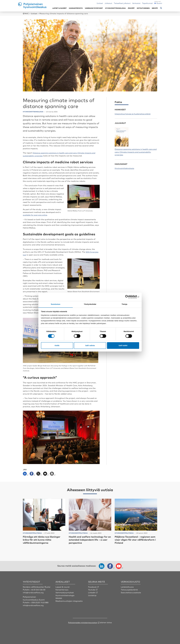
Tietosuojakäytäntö (130, 595)
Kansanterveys (76, 8)
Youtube (92, 595)
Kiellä (57, 346)
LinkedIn (92, 597)
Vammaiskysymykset (94, 8)
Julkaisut (108, 3)
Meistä (155, 8)
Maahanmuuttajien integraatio (69, 606)
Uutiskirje (92, 600)
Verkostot (136, 3)
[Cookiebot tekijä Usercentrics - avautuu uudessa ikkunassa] (129, 297)
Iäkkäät (131, 8)
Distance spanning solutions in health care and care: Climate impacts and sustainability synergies (136, 152)
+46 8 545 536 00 (38, 595)
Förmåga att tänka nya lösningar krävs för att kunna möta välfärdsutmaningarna (43, 545)
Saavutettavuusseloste (131, 597)
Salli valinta (90, 346)
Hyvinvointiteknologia (115, 8)
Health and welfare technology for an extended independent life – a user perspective (90, 545)
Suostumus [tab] (56, 304)
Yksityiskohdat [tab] (90, 304)
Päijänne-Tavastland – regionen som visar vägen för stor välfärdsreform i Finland (134, 545)
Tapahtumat (147, 3)
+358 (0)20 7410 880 (40, 607)
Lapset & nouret (63, 592)
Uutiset (100, 3)
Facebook (93, 592)
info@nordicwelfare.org (34, 597)
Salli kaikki (123, 346)
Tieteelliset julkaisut (122, 3)
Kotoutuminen (143, 8)
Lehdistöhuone (127, 592)
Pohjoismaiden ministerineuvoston (83, 627)
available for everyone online (36, 217)
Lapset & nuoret (60, 8)
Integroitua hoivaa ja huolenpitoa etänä (133, 114)
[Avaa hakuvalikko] (161, 8)
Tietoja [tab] (124, 304)
